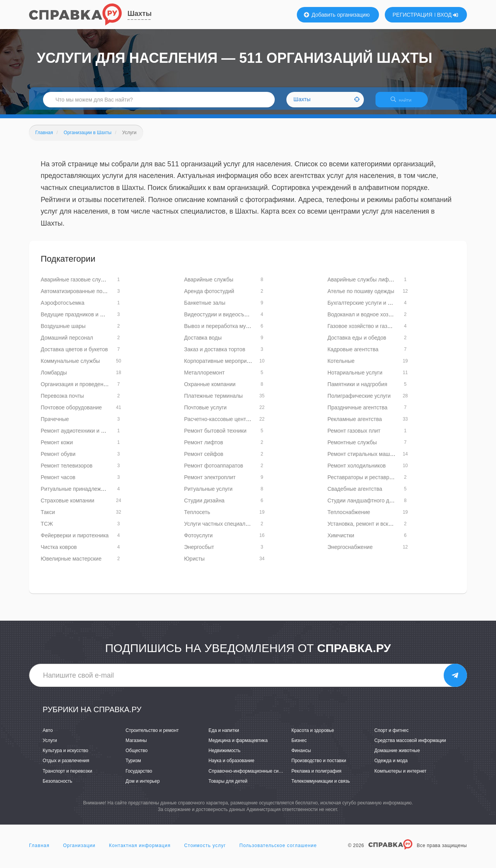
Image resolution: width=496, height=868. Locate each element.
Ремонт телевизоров (67, 470)
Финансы (301, 756)
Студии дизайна (204, 505)
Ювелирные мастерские (71, 563)
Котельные (341, 366)
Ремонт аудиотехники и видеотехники (88, 435)
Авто (48, 735)
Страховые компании (67, 505)
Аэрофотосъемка (63, 307)
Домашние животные (397, 756)
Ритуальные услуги (208, 494)
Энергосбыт (199, 552)
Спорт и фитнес (392, 735)
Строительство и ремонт (152, 735)
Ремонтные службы (352, 447)
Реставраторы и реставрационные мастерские (386, 482)
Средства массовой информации (410, 745)
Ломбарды (54, 377)
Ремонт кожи (57, 447)
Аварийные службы (209, 284)
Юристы (194, 563)
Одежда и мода (391, 766)
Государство (139, 776)
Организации (79, 850)
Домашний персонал (67, 342)
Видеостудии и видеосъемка (220, 319)
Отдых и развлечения (66, 766)
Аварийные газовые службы (76, 284)
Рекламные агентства (355, 424)
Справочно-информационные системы (250, 776)
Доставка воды (203, 342)
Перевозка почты (62, 400)
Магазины (136, 745)
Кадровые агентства (353, 354)
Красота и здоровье (313, 735)
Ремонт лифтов (204, 447)
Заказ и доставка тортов (215, 354)
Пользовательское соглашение (278, 850)
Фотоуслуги (198, 540)
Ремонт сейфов (204, 459)
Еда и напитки (224, 735)
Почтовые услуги (205, 412)
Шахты (139, 14)
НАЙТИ (405, 103)
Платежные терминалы (213, 400)
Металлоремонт (204, 377)
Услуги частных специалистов (222, 528)
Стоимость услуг (205, 850)
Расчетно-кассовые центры (219, 424)
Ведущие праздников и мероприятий (87, 319)
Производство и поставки (319, 766)
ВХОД (448, 15)
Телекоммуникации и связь (321, 786)
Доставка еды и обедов (357, 342)
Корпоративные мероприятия (221, 366)
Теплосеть (197, 517)
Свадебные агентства (355, 494)
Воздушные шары (63, 331)
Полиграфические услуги (359, 400)
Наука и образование (231, 766)
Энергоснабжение (350, 552)
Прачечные (55, 424)
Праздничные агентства (357, 412)
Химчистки (341, 540)
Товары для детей (228, 786)
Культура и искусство (65, 756)
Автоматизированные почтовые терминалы (96, 296)
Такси (48, 517)
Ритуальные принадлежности (78, 494)
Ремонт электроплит (210, 482)
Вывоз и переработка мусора (221, 331)
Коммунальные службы (70, 366)
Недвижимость (225, 756)
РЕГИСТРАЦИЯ (412, 15)
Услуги (50, 745)
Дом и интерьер (143, 786)
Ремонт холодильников (357, 470)
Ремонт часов (58, 482)
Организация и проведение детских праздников (101, 389)
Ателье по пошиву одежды (361, 296)
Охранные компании (210, 389)
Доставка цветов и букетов (74, 354)
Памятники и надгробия (357, 389)
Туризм (133, 766)
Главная (39, 850)
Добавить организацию (337, 15)
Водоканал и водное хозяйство (366, 319)
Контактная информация (140, 850)
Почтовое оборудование (71, 412)
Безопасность (58, 786)
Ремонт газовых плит (354, 435)
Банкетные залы (205, 307)
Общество (137, 756)
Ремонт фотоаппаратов (214, 470)
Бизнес (299, 745)
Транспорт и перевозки (67, 776)
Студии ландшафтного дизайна (367, 505)
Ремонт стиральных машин (362, 459)
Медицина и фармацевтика (238, 745)
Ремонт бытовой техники (215, 435)
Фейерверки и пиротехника (75, 540)
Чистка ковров (59, 552)
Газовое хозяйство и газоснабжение (373, 331)
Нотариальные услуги (355, 377)
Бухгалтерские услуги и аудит (365, 307)
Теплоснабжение (349, 517)
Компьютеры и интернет (400, 776)
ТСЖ (47, 528)
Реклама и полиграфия (316, 776)
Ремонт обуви (58, 459)
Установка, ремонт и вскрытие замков (375, 528)
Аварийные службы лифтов (362, 284)
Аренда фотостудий (209, 296)
